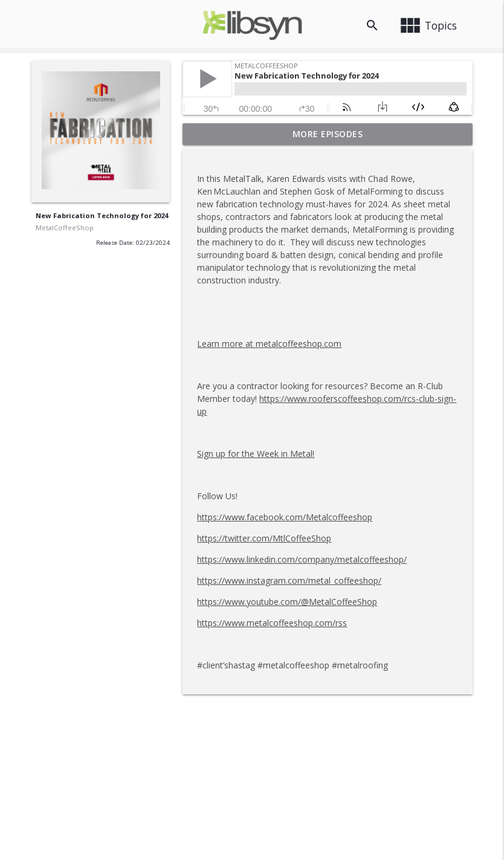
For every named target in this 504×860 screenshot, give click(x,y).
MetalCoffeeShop (65, 228)
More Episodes (328, 134)
